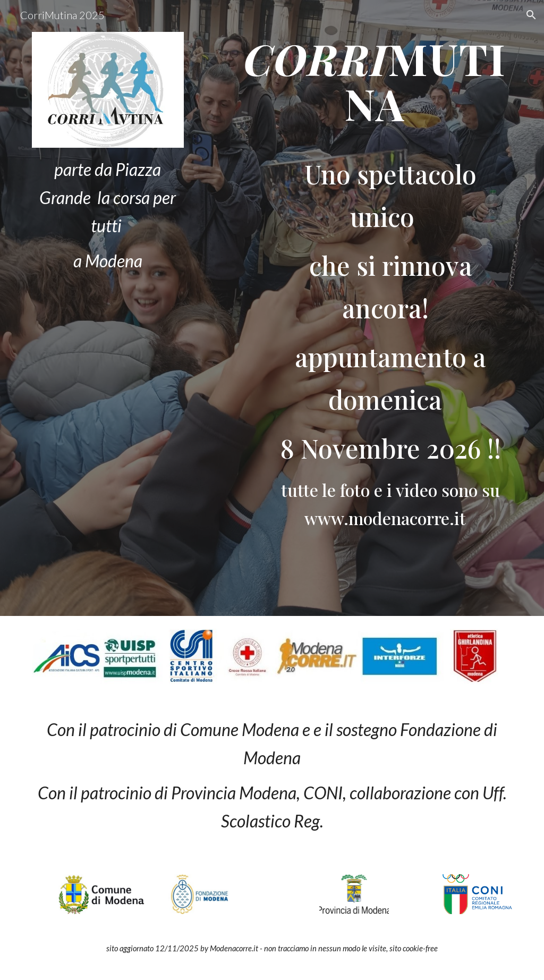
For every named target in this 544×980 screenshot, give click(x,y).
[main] (108, 215)
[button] (531, 15)
